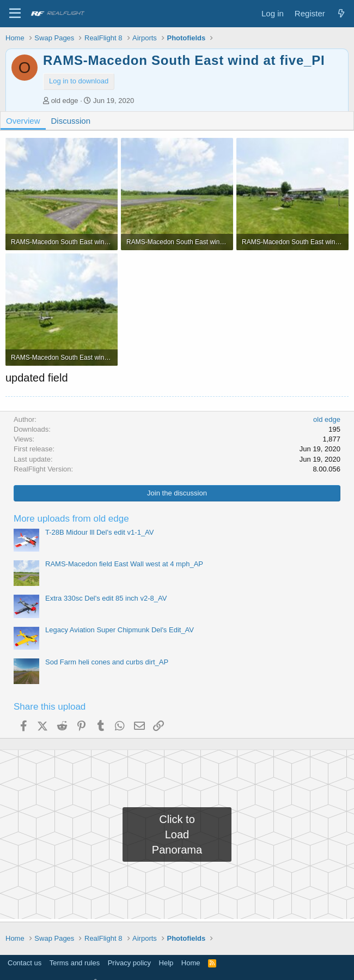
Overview (23, 121)
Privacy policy (129, 963)
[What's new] (341, 13)
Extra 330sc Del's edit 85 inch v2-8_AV (106, 598)
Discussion (71, 121)
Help (166, 963)
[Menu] (15, 14)
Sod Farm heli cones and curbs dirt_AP (107, 662)
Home (191, 963)
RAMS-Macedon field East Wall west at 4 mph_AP (124, 564)
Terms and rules (75, 963)
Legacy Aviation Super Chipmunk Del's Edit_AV (120, 630)
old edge (65, 101)
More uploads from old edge (71, 519)
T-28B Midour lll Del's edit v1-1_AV (100, 532)
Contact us (25, 963)
